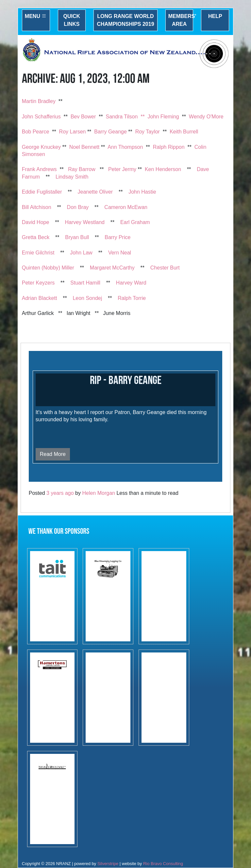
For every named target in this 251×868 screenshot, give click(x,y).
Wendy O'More (206, 117)
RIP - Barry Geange (126, 381)
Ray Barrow (82, 169)
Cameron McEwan (126, 207)
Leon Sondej (87, 298)
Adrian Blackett (40, 298)
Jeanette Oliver (95, 192)
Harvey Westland (85, 222)
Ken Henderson (163, 169)
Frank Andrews (39, 169)
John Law (81, 253)
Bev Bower (83, 117)
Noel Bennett (84, 147)
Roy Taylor (148, 132)
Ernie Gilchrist (38, 253)
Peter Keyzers (38, 283)
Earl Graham (135, 222)
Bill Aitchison (37, 207)
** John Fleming (160, 117)
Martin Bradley (39, 101)
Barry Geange (110, 132)
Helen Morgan (99, 493)
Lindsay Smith (72, 177)
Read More (53, 454)
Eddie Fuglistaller (42, 192)
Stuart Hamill (85, 283)
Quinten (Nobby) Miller (48, 268)
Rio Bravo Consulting (163, 864)
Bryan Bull (77, 237)
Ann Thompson (125, 147)
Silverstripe (108, 864)
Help (215, 16)
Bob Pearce (36, 132)
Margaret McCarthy (112, 268)
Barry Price (117, 237)
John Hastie (142, 192)
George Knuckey (41, 147)
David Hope (36, 222)
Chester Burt (165, 268)
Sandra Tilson (122, 117)
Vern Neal (120, 253)
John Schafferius (41, 117)
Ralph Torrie (132, 298)
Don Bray (78, 207)
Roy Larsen (73, 132)
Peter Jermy (122, 169)
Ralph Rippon (169, 147)
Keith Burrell (184, 132)
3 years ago (60, 493)
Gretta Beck (36, 237)
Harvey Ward (131, 283)
